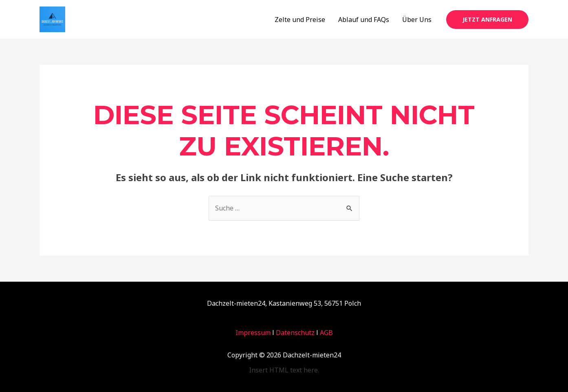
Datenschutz (295, 333)
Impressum (253, 333)
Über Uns (417, 20)
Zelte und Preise (300, 20)
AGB (326, 333)
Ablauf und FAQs (364, 20)
